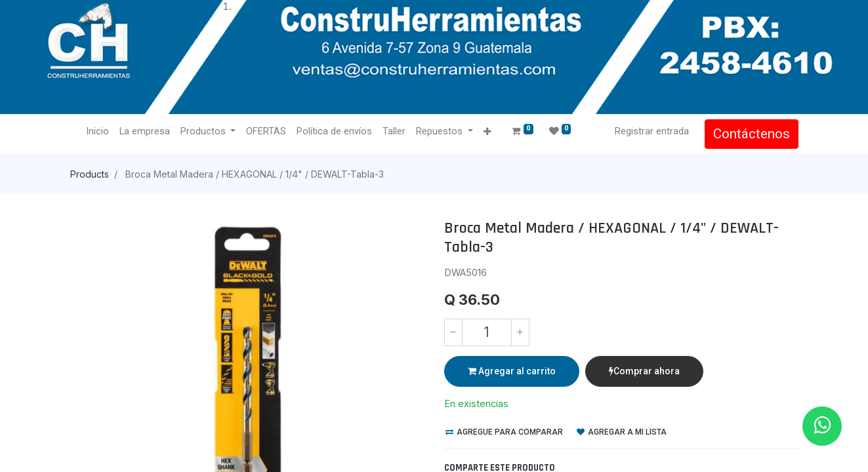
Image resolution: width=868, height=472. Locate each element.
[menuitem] (97, 132)
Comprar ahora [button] (644, 371)
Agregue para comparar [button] (504, 432)
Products (90, 174)
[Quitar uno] (453, 332)
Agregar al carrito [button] (512, 371)
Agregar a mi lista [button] (622, 432)
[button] (487, 132)
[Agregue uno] (520, 332)
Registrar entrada (652, 131)
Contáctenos (752, 134)
